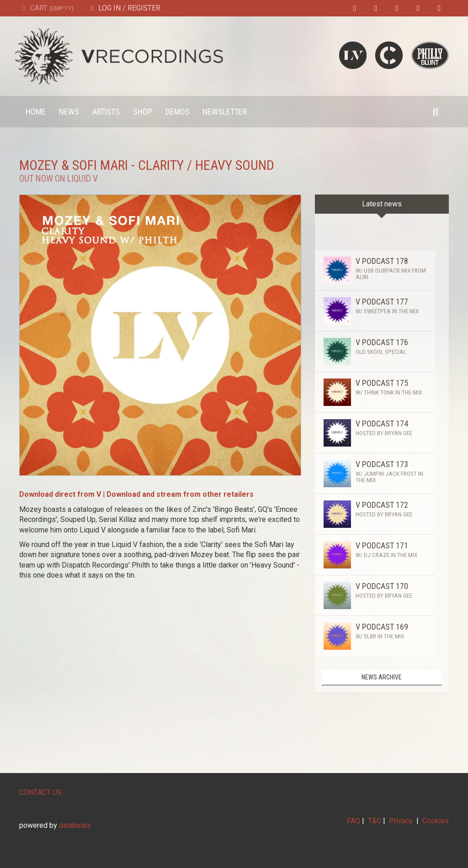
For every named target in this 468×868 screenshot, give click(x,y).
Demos (178, 112)
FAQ (354, 821)
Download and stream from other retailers (180, 494)
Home (36, 112)
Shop (143, 112)
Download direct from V (60, 494)
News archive (382, 677)
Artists (106, 112)
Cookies (436, 821)
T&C (375, 821)
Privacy (401, 821)
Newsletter (225, 112)
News (69, 112)
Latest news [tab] (382, 204)
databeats (75, 825)
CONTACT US (40, 792)
